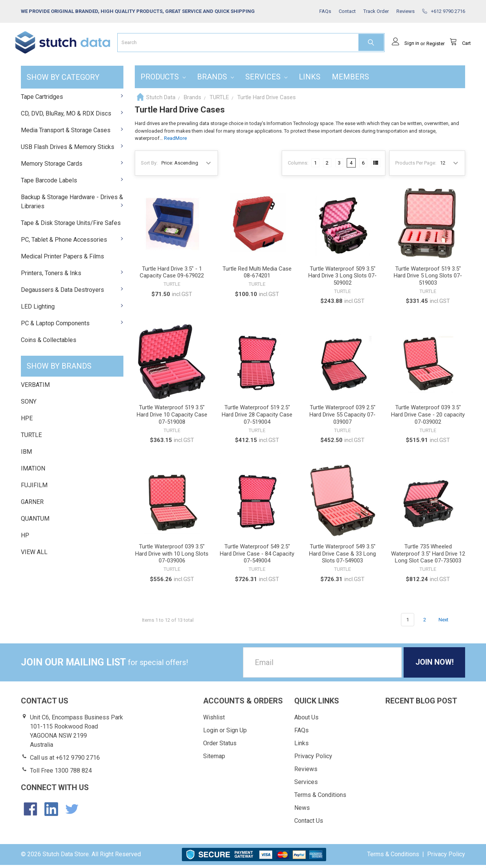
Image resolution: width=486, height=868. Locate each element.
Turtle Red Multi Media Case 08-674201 (257, 275)
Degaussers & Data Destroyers (72, 292)
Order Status (220, 746)
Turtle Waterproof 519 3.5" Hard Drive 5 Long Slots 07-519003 (428, 279)
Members (350, 79)
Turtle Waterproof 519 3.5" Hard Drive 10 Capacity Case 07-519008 (172, 418)
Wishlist (214, 720)
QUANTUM (35, 522)
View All (34, 555)
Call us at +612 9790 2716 (65, 761)
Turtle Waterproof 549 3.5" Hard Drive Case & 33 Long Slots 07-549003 (342, 557)
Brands (215, 79)
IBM (26, 455)
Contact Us (309, 824)
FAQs (301, 733)
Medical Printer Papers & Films (62, 259)
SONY (29, 405)
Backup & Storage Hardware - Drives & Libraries (72, 204)
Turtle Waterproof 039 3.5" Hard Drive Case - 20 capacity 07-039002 (428, 418)
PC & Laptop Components (72, 326)
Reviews (306, 772)
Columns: (298, 166)
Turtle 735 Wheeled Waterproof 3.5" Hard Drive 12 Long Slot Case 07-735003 (428, 557)
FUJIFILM (34, 488)
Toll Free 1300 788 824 (61, 774)
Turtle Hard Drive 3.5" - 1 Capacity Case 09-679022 (172, 275)
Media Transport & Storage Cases (72, 133)
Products (163, 79)
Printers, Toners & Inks (72, 276)
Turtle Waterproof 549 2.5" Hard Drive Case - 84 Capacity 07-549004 (257, 557)
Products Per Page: (416, 166)
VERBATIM (35, 388)
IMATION (33, 471)
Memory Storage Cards (72, 166)
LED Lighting (72, 309)
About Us (306, 720)
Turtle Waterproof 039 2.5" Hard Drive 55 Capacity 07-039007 (342, 418)
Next (448, 622)
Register (430, 46)
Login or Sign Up (225, 733)
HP (25, 538)
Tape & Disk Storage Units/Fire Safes (71, 226)
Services (266, 79)
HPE (27, 421)
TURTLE (31, 438)
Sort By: (149, 166)
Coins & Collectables (49, 343)
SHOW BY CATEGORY (63, 80)
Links (310, 79)
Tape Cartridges (72, 99)
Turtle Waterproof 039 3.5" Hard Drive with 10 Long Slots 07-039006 (172, 557)
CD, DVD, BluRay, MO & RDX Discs (72, 116)
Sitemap (214, 759)
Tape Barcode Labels (72, 183)
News (302, 811)
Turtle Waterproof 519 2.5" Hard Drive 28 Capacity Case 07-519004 (257, 418)
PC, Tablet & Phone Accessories (72, 242)
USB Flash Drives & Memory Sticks (72, 150)
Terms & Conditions (320, 798)
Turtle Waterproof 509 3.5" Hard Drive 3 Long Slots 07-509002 (342, 279)
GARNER (32, 505)
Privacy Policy (313, 759)
